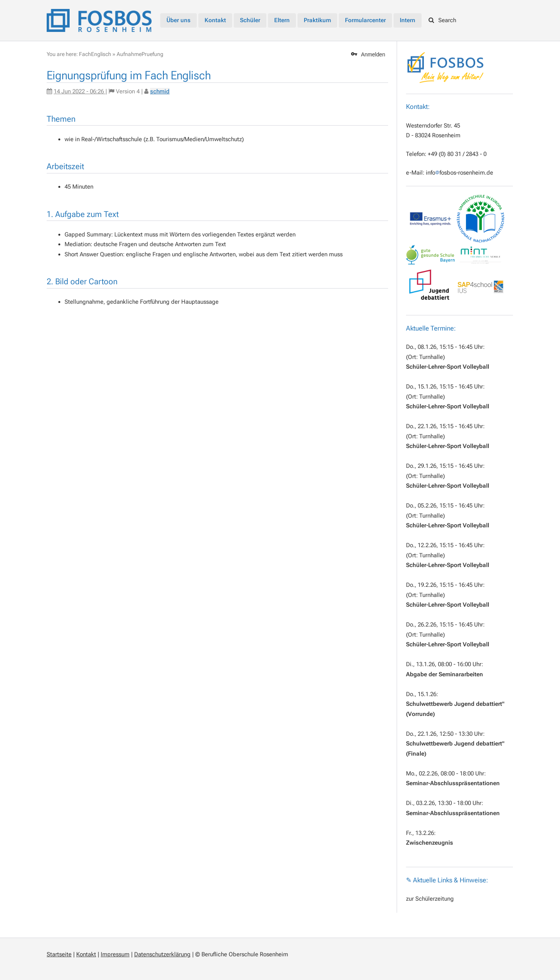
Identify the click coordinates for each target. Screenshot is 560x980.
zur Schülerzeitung (430, 899)
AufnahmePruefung (140, 54)
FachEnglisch (95, 54)
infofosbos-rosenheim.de (459, 173)
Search (443, 20)
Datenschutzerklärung (162, 954)
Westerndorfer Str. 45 (433, 126)
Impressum (115, 954)
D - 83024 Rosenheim (433, 135)
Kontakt (86, 954)
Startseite (59, 954)
